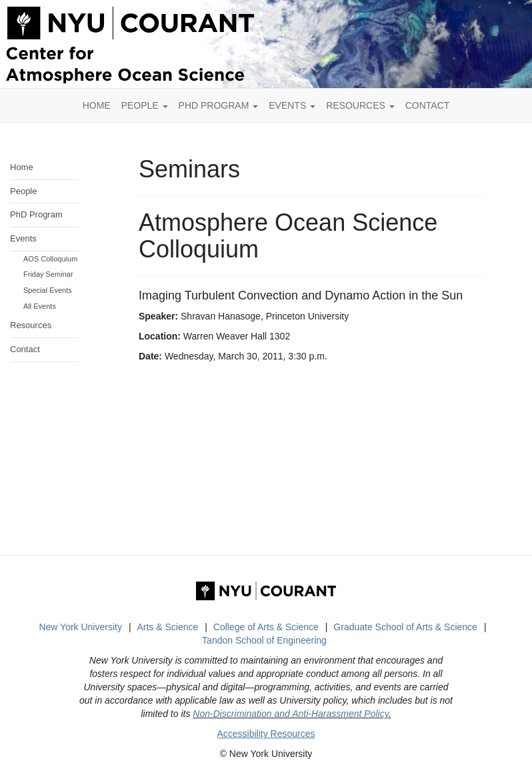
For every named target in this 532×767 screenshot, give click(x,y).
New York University (80, 627)
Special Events (48, 290)
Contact (25, 349)
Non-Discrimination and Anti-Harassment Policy (290, 714)
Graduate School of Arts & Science (405, 627)
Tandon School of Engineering (264, 640)
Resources (360, 105)
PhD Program (219, 105)
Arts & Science (167, 627)
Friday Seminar (48, 274)
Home (22, 167)
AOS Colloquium (50, 259)
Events (292, 105)
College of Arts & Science (266, 627)
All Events (40, 306)
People (145, 105)
